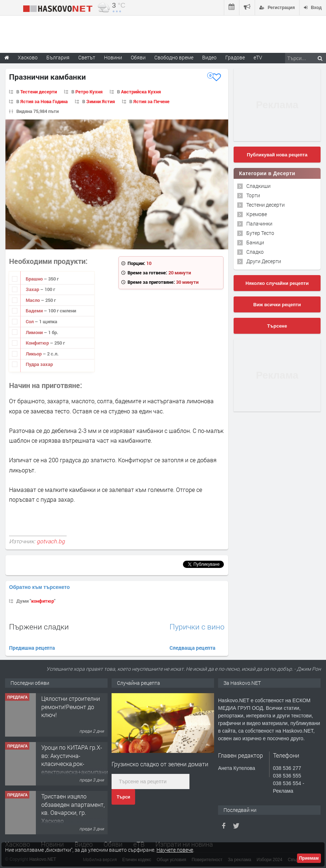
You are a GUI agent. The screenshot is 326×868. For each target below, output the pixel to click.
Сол (30, 321)
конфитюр (43, 601)
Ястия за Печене (151, 101)
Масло (33, 300)
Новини (113, 57)
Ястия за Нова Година (44, 101)
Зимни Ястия (101, 101)
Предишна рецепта (32, 648)
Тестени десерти (39, 92)
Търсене (277, 326)
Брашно (35, 279)
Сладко (255, 252)
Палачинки (259, 224)
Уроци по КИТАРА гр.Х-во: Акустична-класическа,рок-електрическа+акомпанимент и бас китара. (81, 764)
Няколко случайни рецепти (277, 283)
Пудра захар (39, 364)
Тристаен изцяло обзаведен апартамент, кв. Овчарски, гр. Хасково (73, 808)
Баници (255, 242)
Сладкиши (258, 186)
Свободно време (174, 57)
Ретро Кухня (89, 92)
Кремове (257, 214)
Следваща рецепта (193, 648)
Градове (235, 57)
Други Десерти (264, 261)
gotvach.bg (51, 541)
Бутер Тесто (260, 233)
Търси (123, 797)
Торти (253, 195)
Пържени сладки (39, 627)
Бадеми (35, 311)
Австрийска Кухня (141, 92)
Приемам (309, 858)
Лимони (35, 332)
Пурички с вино (197, 627)
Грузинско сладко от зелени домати (160, 764)
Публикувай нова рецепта (277, 155)
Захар (33, 289)
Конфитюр (38, 343)
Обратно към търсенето (39, 587)
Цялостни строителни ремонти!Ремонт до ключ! (71, 707)
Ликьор (34, 354)
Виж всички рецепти (277, 305)
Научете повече (175, 850)
